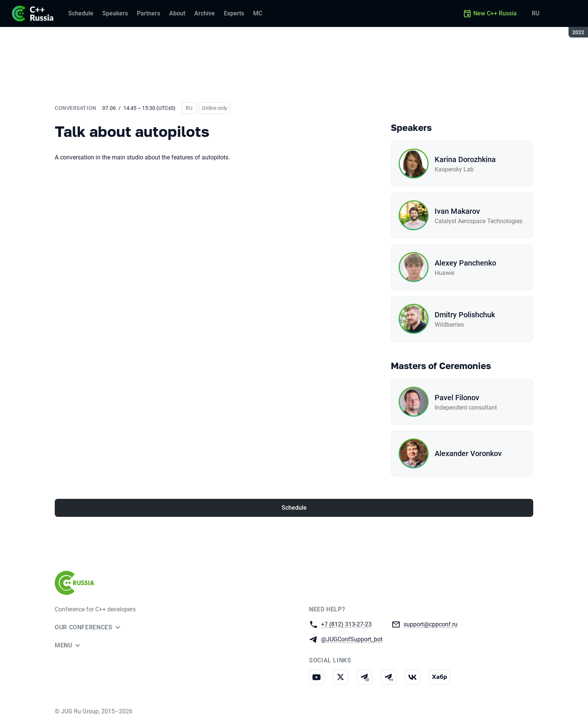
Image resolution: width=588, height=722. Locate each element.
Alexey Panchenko (465, 263)
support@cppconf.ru (430, 624)
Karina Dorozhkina (465, 159)
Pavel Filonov (457, 398)
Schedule (294, 508)
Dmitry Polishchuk (465, 315)
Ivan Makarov (457, 211)
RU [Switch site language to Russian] (535, 13)
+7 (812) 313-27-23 (346, 624)
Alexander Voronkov (468, 453)
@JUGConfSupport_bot (352, 639)
